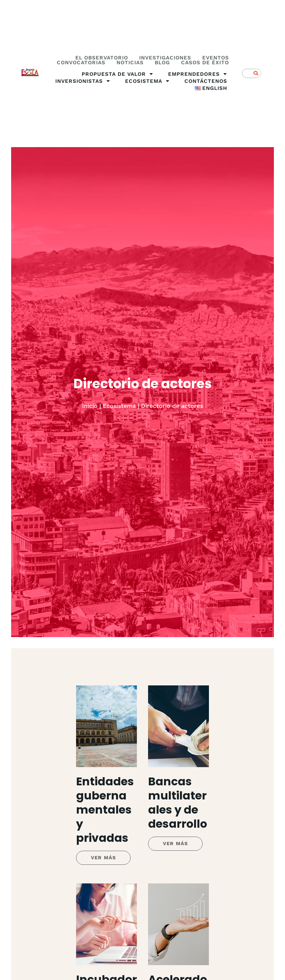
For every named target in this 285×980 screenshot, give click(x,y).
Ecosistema (147, 81)
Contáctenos (206, 81)
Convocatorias (81, 63)
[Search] (256, 73)
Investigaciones (165, 58)
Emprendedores (198, 74)
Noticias (130, 63)
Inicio (90, 406)
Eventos (216, 58)
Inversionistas (83, 81)
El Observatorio (102, 58)
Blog (162, 63)
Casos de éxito (205, 63)
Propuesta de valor (117, 74)
